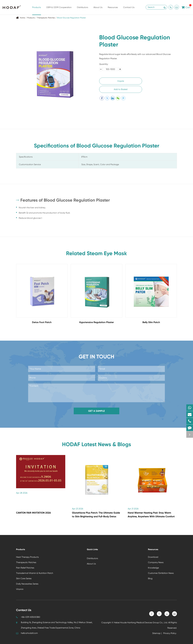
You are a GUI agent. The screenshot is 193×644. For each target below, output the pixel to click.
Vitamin (20, 589)
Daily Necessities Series (27, 584)
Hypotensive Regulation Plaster (96, 322)
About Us (98, 10)
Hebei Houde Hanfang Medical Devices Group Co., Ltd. (141, 623)
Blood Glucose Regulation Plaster (71, 18)
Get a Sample (96, 411)
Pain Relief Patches (25, 568)
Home (22, 18)
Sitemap (156, 633)
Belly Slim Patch (151, 322)
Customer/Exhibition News (161, 573)
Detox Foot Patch (42, 322)
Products (37, 10)
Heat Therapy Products (27, 557)
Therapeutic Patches (46, 18)
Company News (156, 562)
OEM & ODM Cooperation (59, 10)
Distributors (82, 10)
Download (153, 557)
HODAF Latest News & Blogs (97, 444)
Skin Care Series (24, 578)
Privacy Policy (170, 633)
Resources (113, 10)
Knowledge (153, 568)
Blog (150, 578)
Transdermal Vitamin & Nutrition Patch (35, 573)
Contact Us (129, 10)
